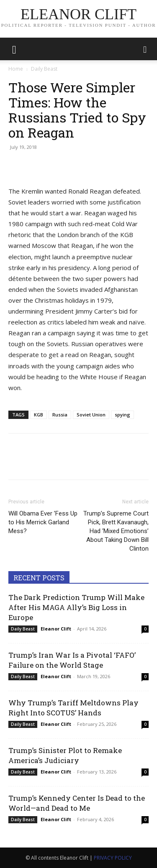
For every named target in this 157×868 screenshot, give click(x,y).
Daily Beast (44, 69)
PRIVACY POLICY (113, 858)
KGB (39, 415)
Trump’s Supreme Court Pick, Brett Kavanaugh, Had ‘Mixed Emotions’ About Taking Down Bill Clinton (116, 531)
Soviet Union (91, 415)
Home (16, 69)
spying (122, 415)
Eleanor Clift (56, 629)
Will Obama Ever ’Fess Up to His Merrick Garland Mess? (43, 522)
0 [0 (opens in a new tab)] (145, 629)
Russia (60, 415)
